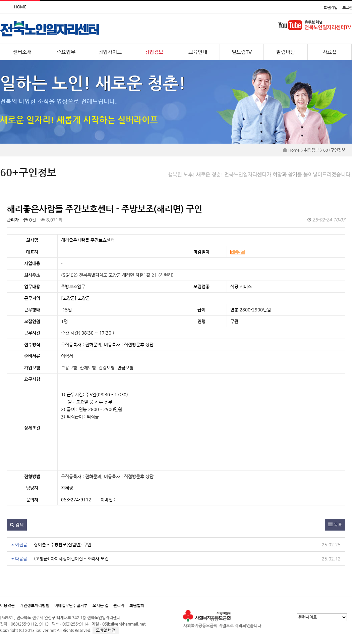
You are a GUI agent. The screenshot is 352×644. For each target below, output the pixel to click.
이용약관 (7, 605)
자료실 (330, 52)
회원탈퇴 (137, 605)
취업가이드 (110, 52)
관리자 (119, 605)
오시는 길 (100, 605)
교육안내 (198, 52)
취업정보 (154, 52)
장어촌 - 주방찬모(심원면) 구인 (63, 544)
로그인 (347, 7)
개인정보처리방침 (35, 605)
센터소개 (22, 52)
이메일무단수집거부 (71, 605)
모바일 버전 (106, 630)
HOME (20, 7)
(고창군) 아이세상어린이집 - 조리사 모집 (71, 559)
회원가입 (330, 7)
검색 (17, 525)
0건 (30, 220)
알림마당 (286, 52)
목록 (335, 525)
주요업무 (66, 52)
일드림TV (242, 52)
